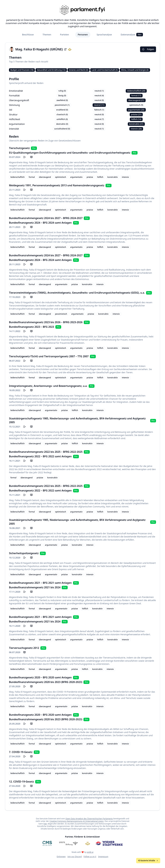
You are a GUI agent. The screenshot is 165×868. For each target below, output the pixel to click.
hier (45, 824)
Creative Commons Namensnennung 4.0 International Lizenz (77, 821)
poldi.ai (90, 852)
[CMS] (47, 843)
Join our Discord (75, 857)
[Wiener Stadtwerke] (109, 843)
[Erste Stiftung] (69, 843)
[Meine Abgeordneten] (88, 843)
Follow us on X (90, 857)
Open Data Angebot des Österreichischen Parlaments (89, 819)
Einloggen (61, 857)
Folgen (148, 49)
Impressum (103, 857)
